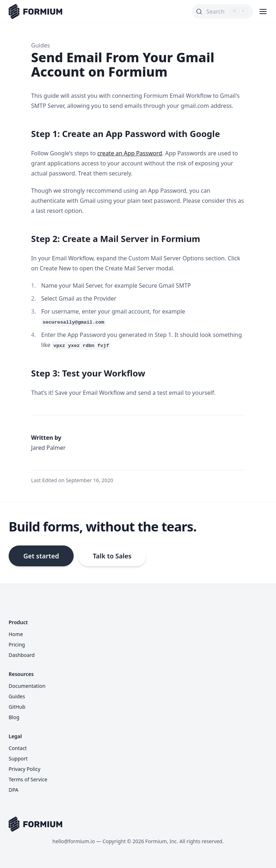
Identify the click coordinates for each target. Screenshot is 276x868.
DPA (13, 790)
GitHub (17, 707)
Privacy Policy (24, 769)
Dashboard (22, 655)
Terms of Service (28, 779)
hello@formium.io (74, 841)
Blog (14, 717)
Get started (41, 556)
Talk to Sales (112, 556)
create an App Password (130, 153)
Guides (41, 45)
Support (18, 759)
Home (16, 634)
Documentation (27, 686)
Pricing (17, 645)
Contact (18, 748)
